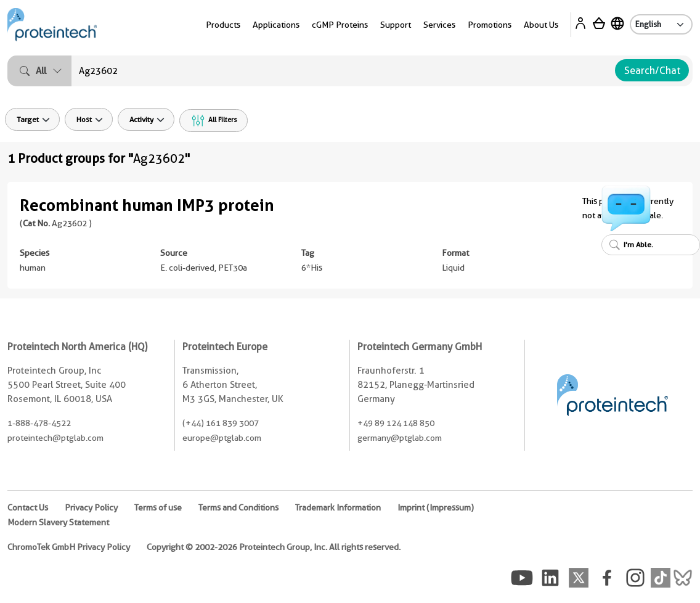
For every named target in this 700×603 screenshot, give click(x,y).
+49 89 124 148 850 (396, 423)
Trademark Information (338, 507)
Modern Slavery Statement (58, 522)
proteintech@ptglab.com (55, 438)
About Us (541, 25)
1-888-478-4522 (39, 423)
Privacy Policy (91, 507)
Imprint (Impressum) (436, 507)
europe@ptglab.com (222, 438)
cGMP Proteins (340, 25)
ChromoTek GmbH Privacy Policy (69, 547)
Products (223, 25)
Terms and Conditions (238, 507)
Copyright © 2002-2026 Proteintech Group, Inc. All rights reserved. (274, 547)
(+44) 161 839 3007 (221, 423)
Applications (276, 25)
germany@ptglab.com (400, 438)
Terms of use (158, 507)
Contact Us (28, 507)
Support (396, 25)
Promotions (490, 25)
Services (439, 25)
